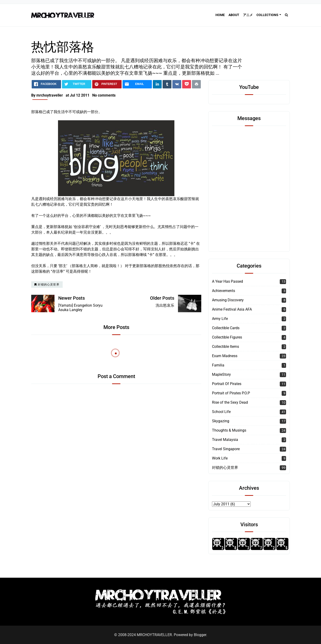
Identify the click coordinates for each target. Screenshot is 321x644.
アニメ (248, 15)
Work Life (220, 458)
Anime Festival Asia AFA (232, 309)
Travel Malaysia (225, 440)
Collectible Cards (226, 328)
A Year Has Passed (227, 281)
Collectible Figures (227, 337)
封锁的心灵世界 (225, 468)
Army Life (220, 319)
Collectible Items (225, 347)
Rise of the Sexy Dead (230, 402)
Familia (218, 365)
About (234, 15)
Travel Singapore (226, 449)
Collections (267, 15)
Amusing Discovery (228, 300)
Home (220, 15)
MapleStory (221, 374)
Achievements (224, 291)
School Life (221, 412)
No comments (104, 95)
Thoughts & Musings (229, 430)
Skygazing (221, 421)
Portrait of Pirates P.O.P (231, 393)
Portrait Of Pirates (227, 384)
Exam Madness (225, 356)
